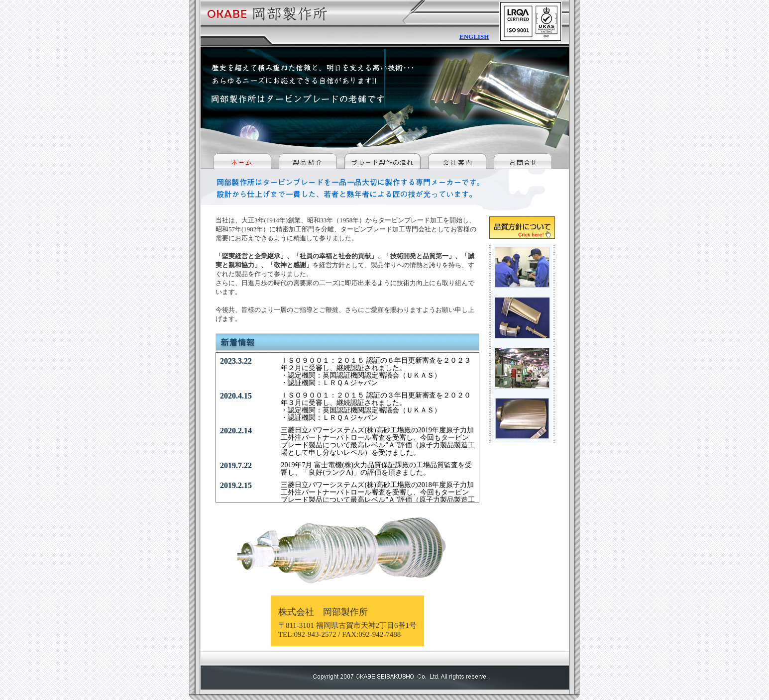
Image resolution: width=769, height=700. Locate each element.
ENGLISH (474, 37)
